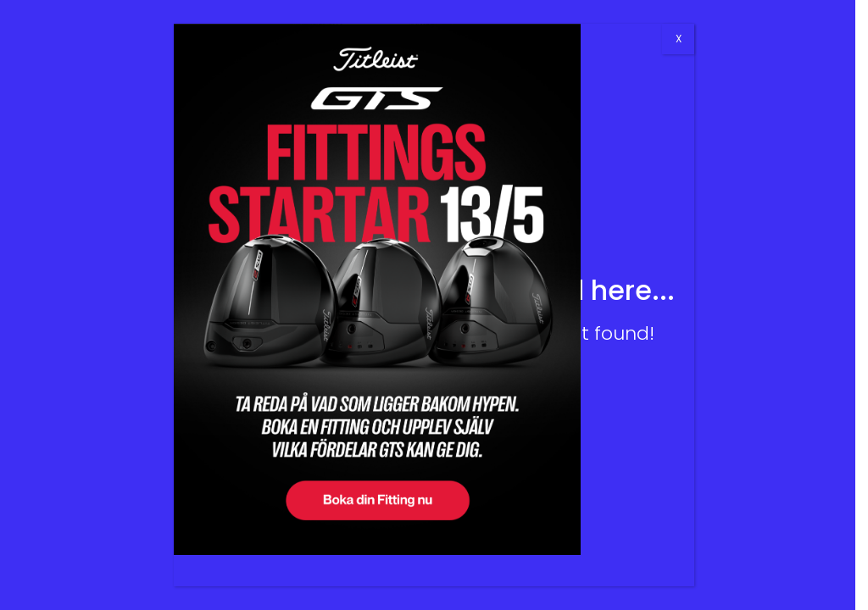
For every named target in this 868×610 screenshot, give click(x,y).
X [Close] (679, 39)
